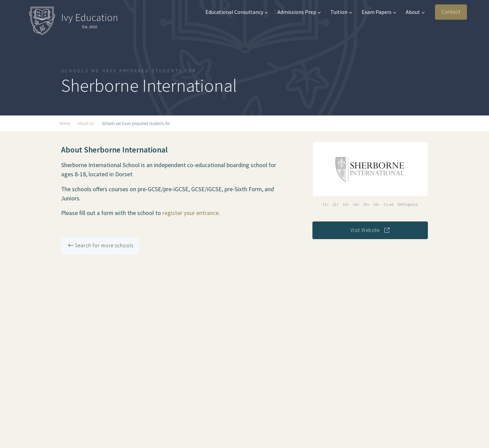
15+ (366, 204)
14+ (356, 204)
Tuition (341, 12)
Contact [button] (451, 12)
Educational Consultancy (237, 12)
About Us (86, 123)
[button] (478, 12)
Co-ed (388, 204)
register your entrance (191, 213)
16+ (376, 204)
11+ (325, 204)
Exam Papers (379, 12)
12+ (336, 204)
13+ (346, 204)
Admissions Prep (299, 12)
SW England (407, 204)
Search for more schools (101, 245)
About (415, 12)
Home (65, 123)
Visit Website (370, 230)
